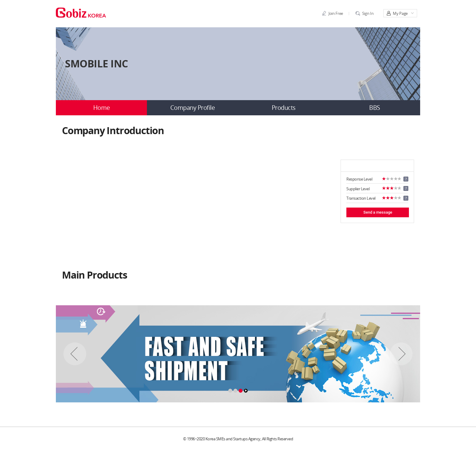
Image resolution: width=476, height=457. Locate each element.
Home (102, 108)
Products (284, 108)
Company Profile (193, 108)
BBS (375, 108)
